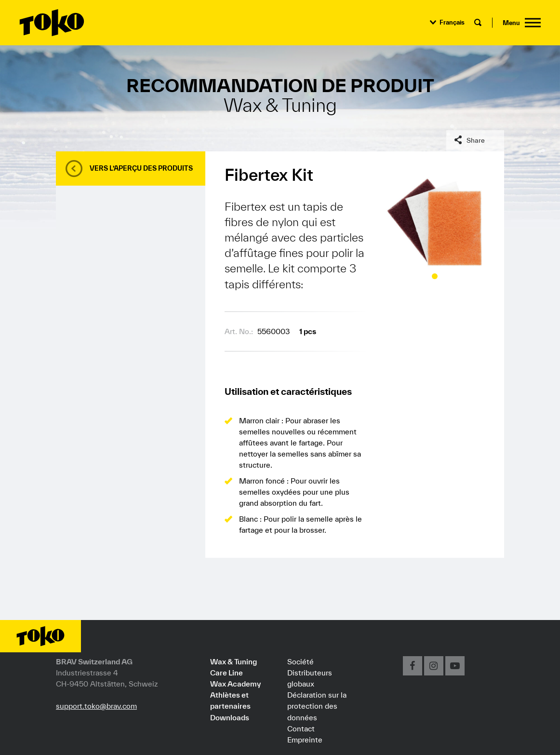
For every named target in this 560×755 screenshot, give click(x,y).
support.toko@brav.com (96, 706)
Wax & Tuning (233, 661)
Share (476, 140)
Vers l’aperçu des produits (141, 168)
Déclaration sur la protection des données (317, 706)
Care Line (227, 673)
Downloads (230, 717)
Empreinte (305, 740)
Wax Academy (235, 684)
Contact (301, 728)
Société (300, 661)
